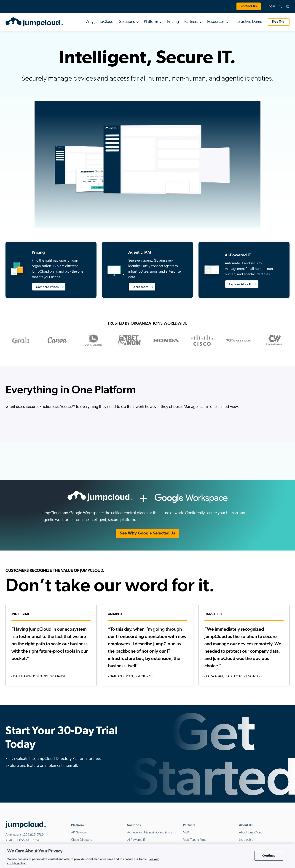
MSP (186, 833)
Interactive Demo (248, 22)
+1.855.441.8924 (27, 841)
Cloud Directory (82, 840)
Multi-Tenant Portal (195, 840)
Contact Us (249, 6)
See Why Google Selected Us (147, 533)
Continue (269, 856)
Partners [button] (191, 22)
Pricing (173, 22)
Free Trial (279, 22)
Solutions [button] (127, 22)
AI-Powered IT (136, 840)
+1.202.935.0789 (32, 835)
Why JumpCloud (100, 22)
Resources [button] (216, 22)
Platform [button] (151, 22)
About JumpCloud (251, 833)
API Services (79, 833)
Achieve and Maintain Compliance (150, 833)
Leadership (246, 840)
